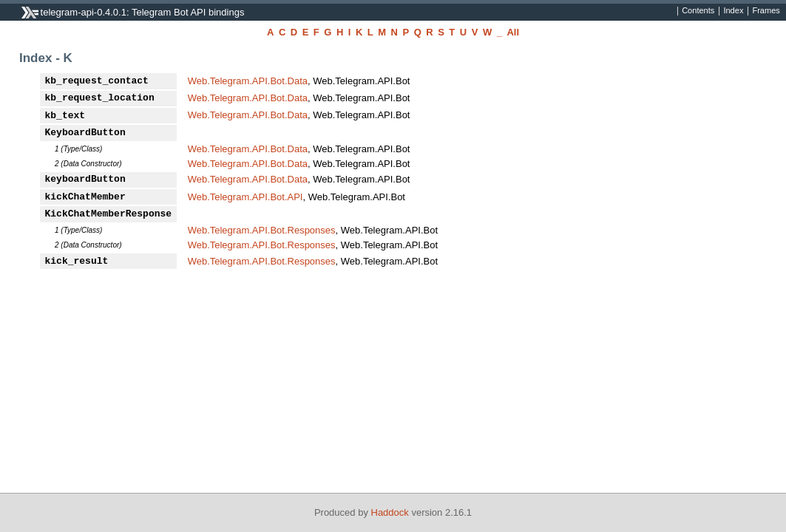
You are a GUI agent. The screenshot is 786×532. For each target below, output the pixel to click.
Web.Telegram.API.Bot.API (245, 197)
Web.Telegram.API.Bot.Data (248, 81)
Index (733, 11)
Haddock (390, 512)
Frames (766, 11)
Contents (698, 11)
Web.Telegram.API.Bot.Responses (262, 230)
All (513, 32)
